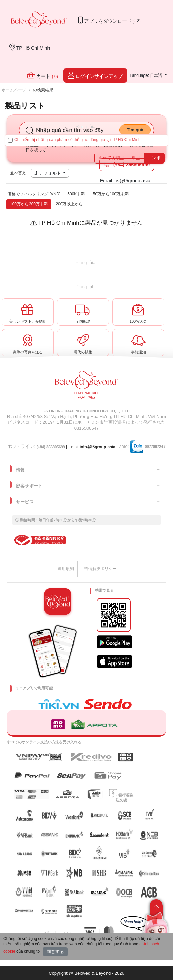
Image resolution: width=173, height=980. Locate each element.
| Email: (58, 447)
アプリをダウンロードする (110, 20)
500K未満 (76, 194)
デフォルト (48, 173)
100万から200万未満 (29, 204)
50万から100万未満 (111, 194)
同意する (55, 951)
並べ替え (18, 173)
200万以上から (69, 204)
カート (42, 75)
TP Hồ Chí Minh (30, 47)
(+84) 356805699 (127, 165)
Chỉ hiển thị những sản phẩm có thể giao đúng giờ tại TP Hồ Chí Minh (74, 140)
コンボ (154, 158)
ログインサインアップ (95, 75)
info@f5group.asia (98, 447)
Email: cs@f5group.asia (125, 181)
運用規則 (66, 569)
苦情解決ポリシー (100, 569)
